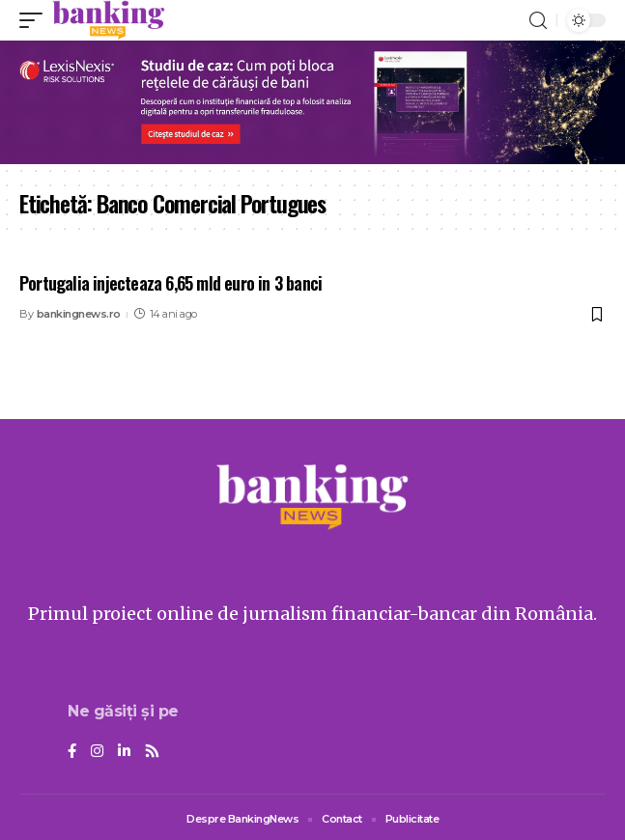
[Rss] (152, 752)
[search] (538, 21)
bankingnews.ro (79, 314)
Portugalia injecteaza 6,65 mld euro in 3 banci (170, 283)
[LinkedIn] (124, 752)
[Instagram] (97, 752)
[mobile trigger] (36, 20)
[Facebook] (72, 752)
